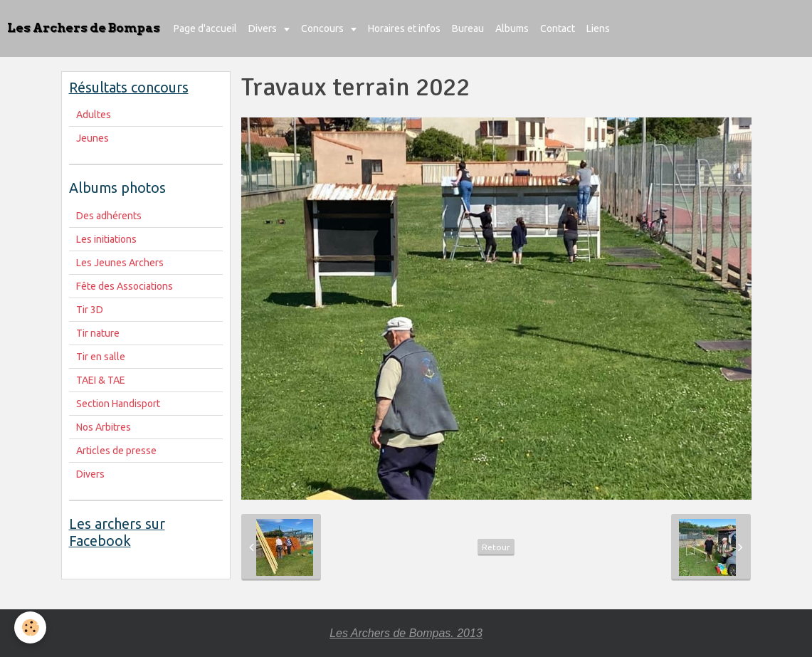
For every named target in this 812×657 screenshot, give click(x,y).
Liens (598, 28)
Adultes (94, 115)
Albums (512, 28)
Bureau (468, 28)
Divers (264, 28)
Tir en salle (101, 357)
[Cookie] (30, 627)
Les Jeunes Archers (120, 263)
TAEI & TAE (101, 380)
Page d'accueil (205, 28)
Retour (496, 547)
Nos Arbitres (104, 427)
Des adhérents (109, 216)
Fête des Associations (125, 286)
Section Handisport (118, 404)
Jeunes (93, 138)
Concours (323, 28)
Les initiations (106, 239)
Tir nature (98, 333)
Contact (558, 28)
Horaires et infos (404, 28)
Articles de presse (116, 451)
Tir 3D (90, 310)
